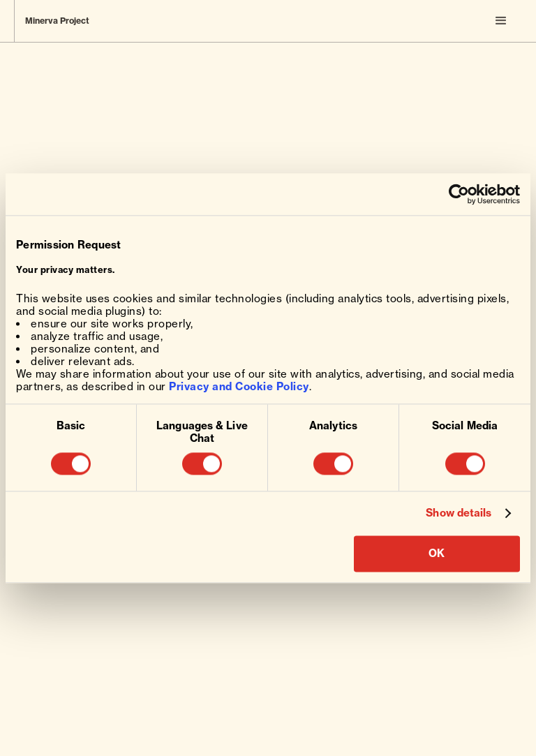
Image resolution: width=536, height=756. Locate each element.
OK (437, 553)
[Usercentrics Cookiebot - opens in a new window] (459, 194)
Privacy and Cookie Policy (239, 386)
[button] (501, 21)
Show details (459, 514)
